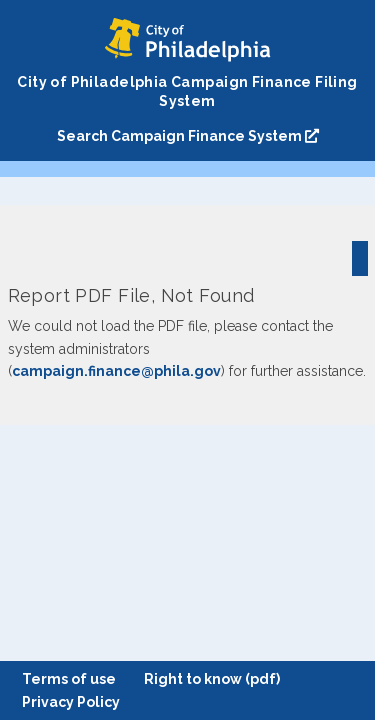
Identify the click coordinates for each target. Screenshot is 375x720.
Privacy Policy (71, 702)
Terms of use (69, 679)
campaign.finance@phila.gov (116, 371)
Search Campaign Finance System (188, 136)
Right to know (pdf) (212, 679)
